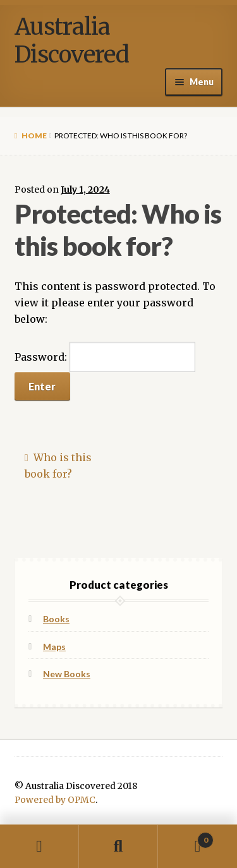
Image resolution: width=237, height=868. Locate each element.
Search (118, 847)
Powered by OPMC (55, 800)
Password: (105, 357)
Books (56, 619)
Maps (54, 647)
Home (34, 136)
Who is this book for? (58, 466)
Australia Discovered (72, 41)
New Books (67, 674)
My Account (39, 847)
